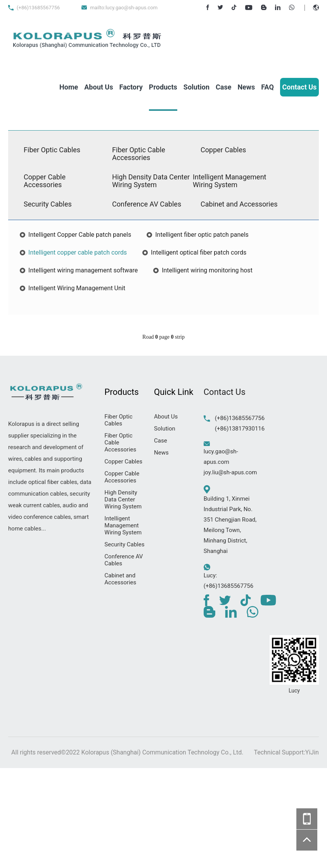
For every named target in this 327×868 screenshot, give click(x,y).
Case (223, 87)
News (246, 87)
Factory (131, 87)
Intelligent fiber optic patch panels (202, 235)
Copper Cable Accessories (45, 181)
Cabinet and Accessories (239, 204)
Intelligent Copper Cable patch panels (80, 235)
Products (163, 87)
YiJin (312, 752)
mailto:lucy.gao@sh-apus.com (124, 8)
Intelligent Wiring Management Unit (77, 288)
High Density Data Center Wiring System (151, 181)
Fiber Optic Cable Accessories (139, 154)
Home (69, 87)
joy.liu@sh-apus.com (230, 472)
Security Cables (48, 204)
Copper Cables (223, 150)
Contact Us (300, 87)
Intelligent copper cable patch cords (78, 252)
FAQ (267, 87)
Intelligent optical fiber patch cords (199, 252)
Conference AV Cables (147, 204)
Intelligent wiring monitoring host (207, 270)
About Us (99, 87)
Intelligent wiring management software (83, 270)
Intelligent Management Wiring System (229, 181)
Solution (196, 87)
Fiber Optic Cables (52, 150)
